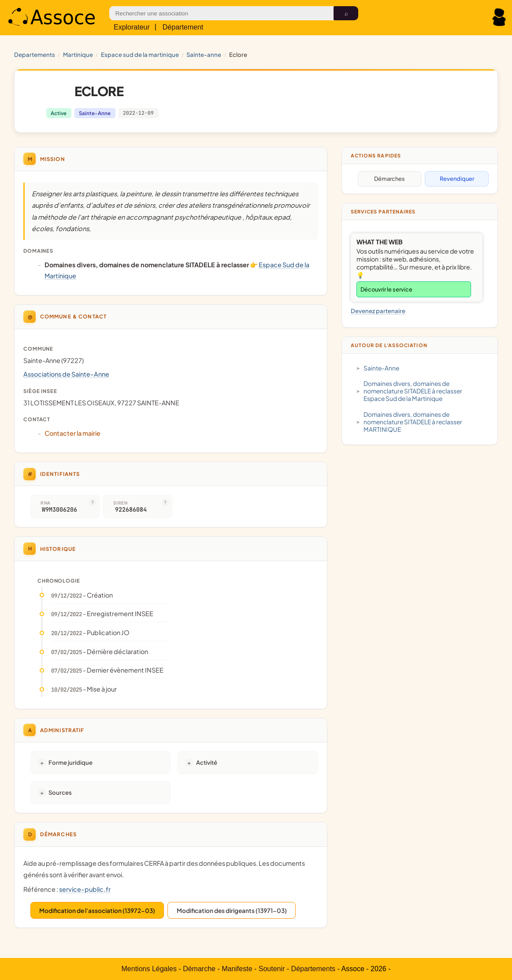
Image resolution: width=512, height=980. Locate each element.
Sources (60, 792)
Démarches (390, 179)
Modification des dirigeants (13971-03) (232, 911)
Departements (35, 54)
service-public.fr (85, 889)
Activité (207, 762)
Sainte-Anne (204, 54)
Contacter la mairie (72, 433)
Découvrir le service (386, 289)
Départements (314, 969)
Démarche (199, 969)
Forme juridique (70, 762)
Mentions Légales (149, 969)
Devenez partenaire (378, 311)
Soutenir (272, 969)
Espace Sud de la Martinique (140, 54)
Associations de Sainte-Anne (66, 374)
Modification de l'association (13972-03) (97, 911)
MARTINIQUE (78, 54)
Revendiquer (457, 179)
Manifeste (237, 969)
